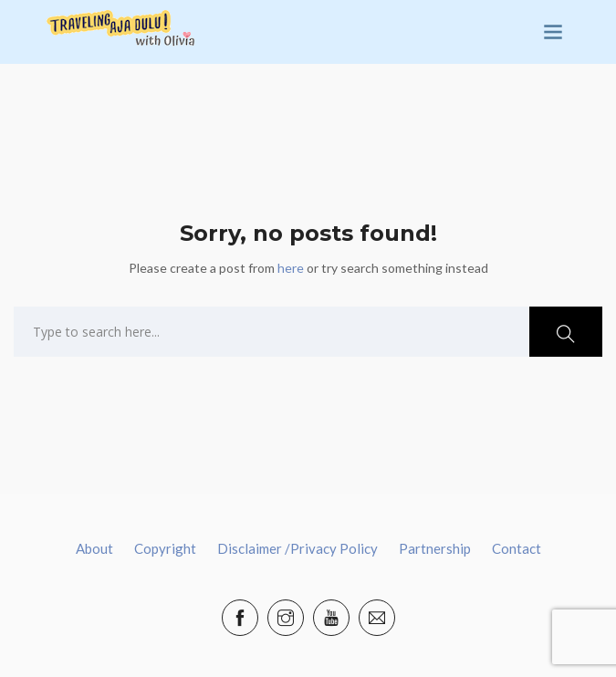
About (94, 548)
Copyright (165, 548)
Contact (517, 548)
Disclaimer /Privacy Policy (298, 548)
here (291, 268)
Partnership (435, 548)
